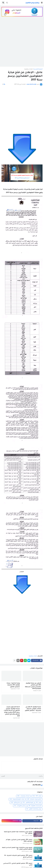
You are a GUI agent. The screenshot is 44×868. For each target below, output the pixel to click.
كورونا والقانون (28, 803)
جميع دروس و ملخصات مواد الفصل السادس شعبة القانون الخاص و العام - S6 (17, 848)
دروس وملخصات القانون (34, 809)
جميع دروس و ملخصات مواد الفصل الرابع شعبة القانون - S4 (18, 833)
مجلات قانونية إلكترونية (17, 799)
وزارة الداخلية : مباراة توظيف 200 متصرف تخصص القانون (13, 685)
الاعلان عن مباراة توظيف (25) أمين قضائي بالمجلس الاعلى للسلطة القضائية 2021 (33, 686)
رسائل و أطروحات (20, 806)
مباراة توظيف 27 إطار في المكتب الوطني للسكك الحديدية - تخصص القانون (33, 709)
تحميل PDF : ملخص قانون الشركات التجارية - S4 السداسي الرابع (18, 856)
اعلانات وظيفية (28, 69)
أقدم (4, 776)
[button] (42, 3)
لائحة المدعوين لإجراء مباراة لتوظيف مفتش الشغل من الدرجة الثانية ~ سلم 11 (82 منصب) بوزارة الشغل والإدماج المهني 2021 (12, 711)
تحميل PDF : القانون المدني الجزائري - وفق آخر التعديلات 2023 (19, 841)
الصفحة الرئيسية (38, 69)
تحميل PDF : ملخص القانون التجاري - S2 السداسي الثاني (18, 864)
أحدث (40, 776)
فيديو (39, 803)
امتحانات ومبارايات (23, 796)
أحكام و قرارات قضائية (34, 799)
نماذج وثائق (15, 803)
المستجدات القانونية (35, 806)
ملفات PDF (37, 796)
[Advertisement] (22, 43)
